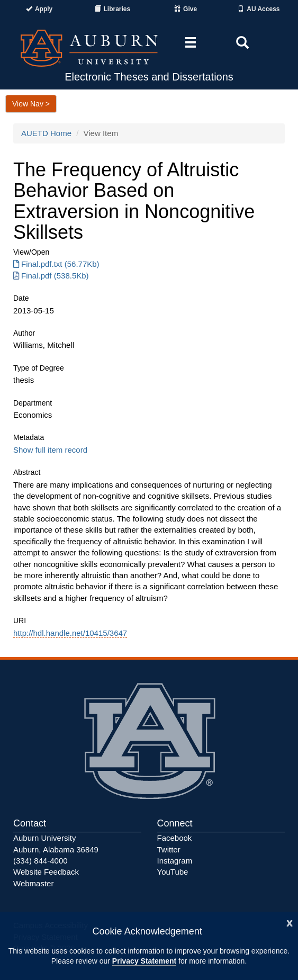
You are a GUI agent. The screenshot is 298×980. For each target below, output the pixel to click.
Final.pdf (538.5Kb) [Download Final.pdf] (51, 276)
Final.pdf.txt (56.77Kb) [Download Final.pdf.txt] (56, 264)
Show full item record (50, 450)
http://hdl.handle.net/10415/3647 (70, 633)
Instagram (175, 861)
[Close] (290, 922)
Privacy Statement (144, 961)
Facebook (175, 838)
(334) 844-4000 (40, 861)
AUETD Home (46, 133)
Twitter (169, 849)
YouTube (173, 872)
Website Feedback (46, 872)
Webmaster (33, 883)
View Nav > (31, 104)
